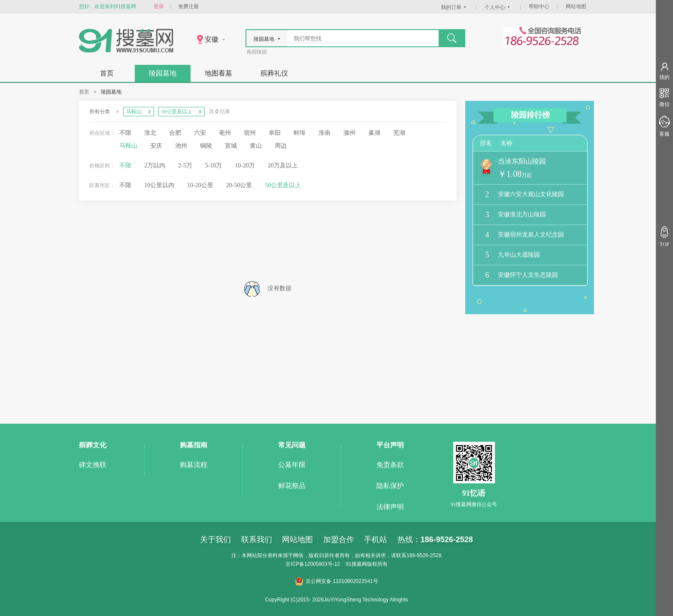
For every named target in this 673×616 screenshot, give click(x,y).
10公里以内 (159, 185)
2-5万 (185, 165)
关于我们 (215, 540)
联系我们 (257, 540)
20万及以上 (283, 165)
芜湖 (399, 133)
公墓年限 (292, 465)
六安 (200, 133)
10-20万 (245, 165)
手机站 (376, 540)
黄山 (256, 146)
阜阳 (275, 133)
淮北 (150, 133)
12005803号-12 (322, 564)
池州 (181, 146)
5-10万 (214, 165)
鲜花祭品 (292, 486)
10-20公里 (200, 185)
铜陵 (206, 146)
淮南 (324, 133)
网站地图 (576, 6)
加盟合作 (339, 540)
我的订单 (455, 7)
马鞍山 (128, 146)
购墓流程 (194, 465)
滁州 (349, 133)
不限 (125, 133)
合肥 (175, 133)
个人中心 (498, 7)
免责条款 (390, 465)
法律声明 (390, 507)
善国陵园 (257, 52)
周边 (281, 146)
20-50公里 (239, 185)
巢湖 (374, 133)
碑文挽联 (93, 465)
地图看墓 (218, 73)
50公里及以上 (283, 185)
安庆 (156, 146)
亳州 (225, 133)
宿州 (250, 133)
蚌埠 (300, 133)
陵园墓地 (163, 73)
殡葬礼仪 (274, 73)
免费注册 (188, 6)
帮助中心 (539, 6)
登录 (159, 6)
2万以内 (155, 165)
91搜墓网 (356, 564)
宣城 (231, 146)
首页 (107, 73)
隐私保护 (390, 486)
